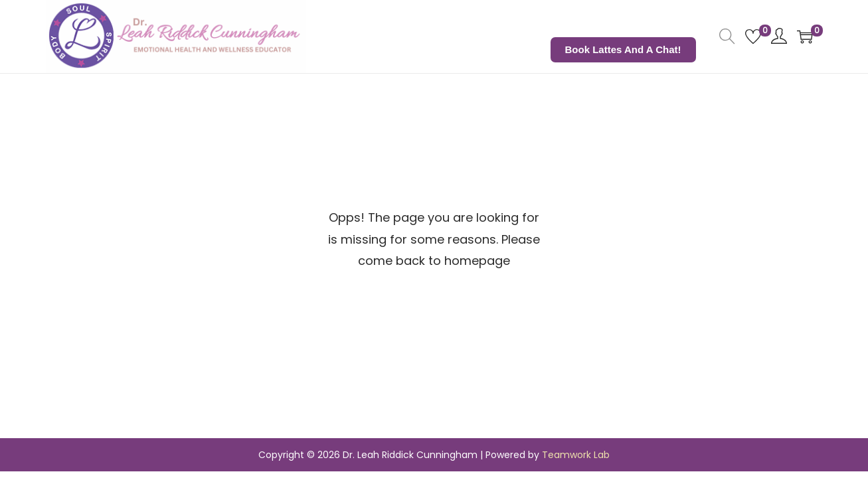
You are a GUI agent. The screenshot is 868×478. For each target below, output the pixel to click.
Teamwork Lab (576, 455)
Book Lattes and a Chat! (623, 49)
